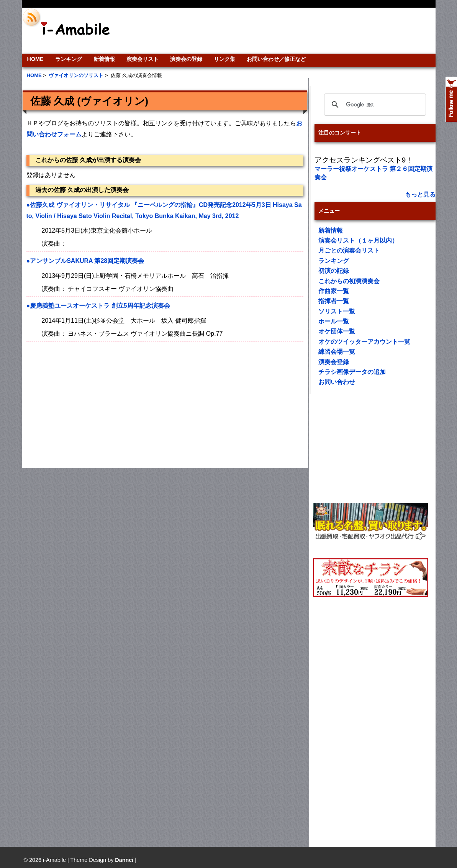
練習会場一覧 (337, 352)
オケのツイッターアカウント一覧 (364, 342)
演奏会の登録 (186, 59)
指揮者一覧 (334, 301)
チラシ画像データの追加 (352, 372)
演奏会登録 (334, 362)
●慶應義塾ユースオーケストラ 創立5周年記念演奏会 (98, 306)
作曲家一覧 (334, 291)
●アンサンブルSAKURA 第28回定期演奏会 (85, 261)
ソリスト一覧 (337, 311)
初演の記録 (334, 271)
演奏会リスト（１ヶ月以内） (358, 240)
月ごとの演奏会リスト (349, 250)
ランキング (69, 59)
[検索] (374, 105)
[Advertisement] (281, 31)
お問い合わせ (337, 382)
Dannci (124, 860)
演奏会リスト (143, 59)
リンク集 (224, 59)
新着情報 (104, 59)
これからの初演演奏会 (349, 281)
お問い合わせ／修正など (276, 59)
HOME (35, 59)
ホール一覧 (334, 321)
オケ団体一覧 (337, 331)
